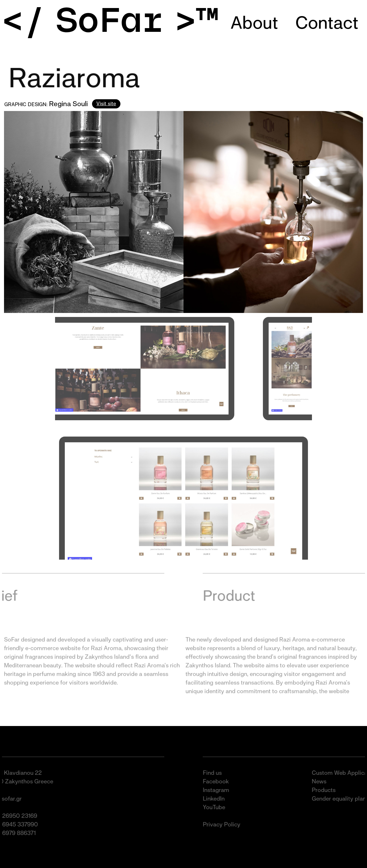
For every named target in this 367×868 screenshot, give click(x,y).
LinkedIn (218, 799)
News (323, 781)
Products (328, 790)
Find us (216, 773)
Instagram (220, 790)
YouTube (218, 807)
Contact (327, 23)
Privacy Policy (226, 824)
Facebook (220, 781)
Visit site (106, 104)
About (254, 23)
